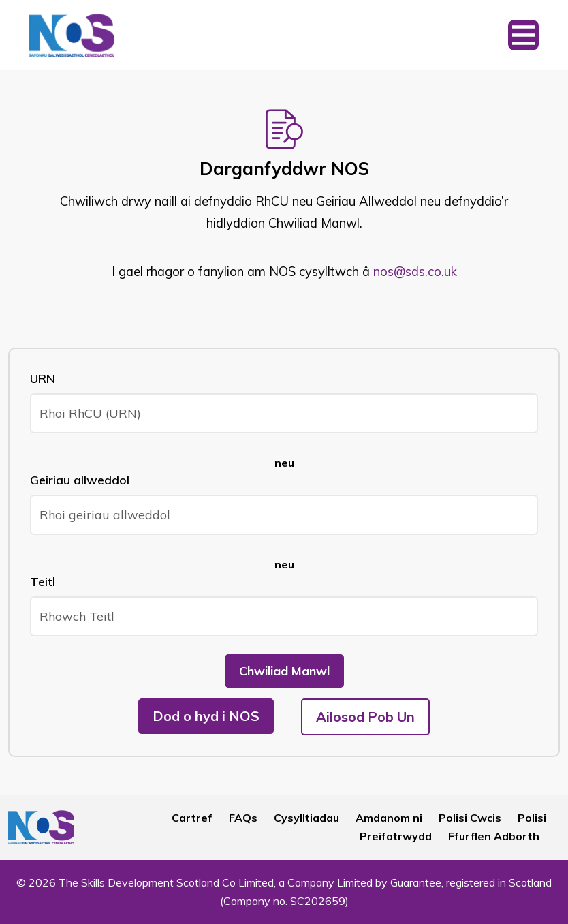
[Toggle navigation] (523, 35)
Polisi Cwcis (470, 818)
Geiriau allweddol (80, 480)
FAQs (243, 818)
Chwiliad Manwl (284, 671)
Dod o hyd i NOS (206, 716)
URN (43, 379)
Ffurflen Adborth (494, 836)
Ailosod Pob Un (365, 717)
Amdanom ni (389, 818)
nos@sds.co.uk (415, 272)
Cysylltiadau (306, 818)
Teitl (43, 582)
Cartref (192, 818)
